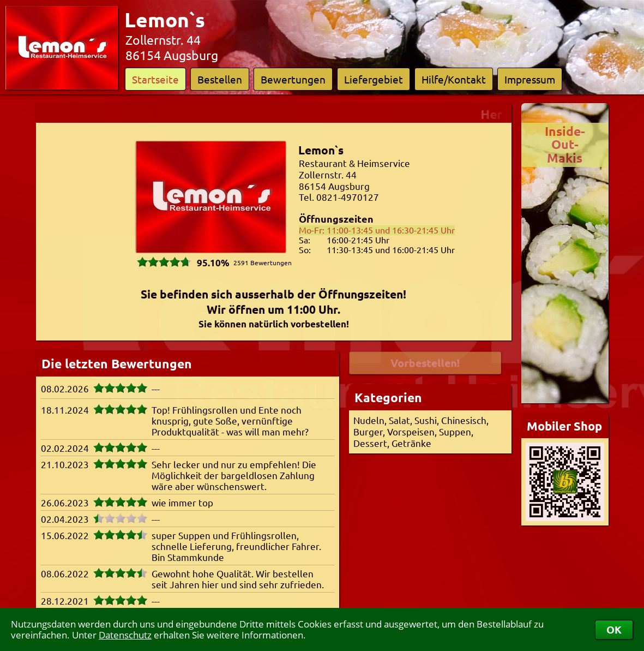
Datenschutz (125, 635)
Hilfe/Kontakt (454, 79)
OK (614, 629)
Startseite (155, 79)
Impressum (530, 79)
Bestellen (220, 79)
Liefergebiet (374, 79)
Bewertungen (293, 79)
